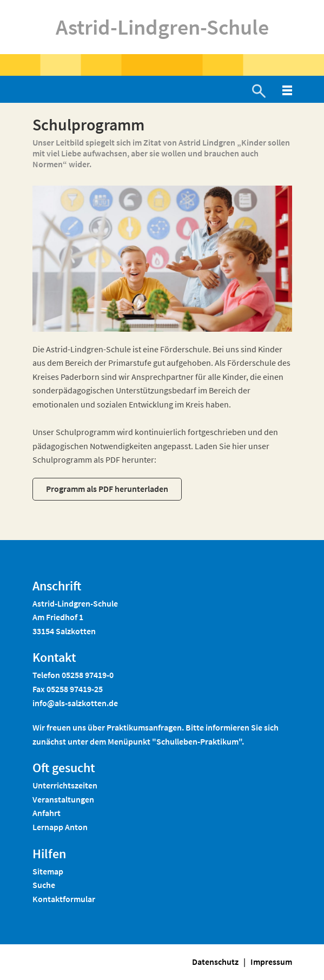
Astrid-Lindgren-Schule (162, 27)
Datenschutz (215, 962)
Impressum (271, 962)
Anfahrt (47, 813)
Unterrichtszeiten (65, 785)
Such (42, 885)
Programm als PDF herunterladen (107, 489)
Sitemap (48, 871)
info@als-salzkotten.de (75, 703)
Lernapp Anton (60, 827)
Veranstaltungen (63, 799)
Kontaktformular (64, 899)
